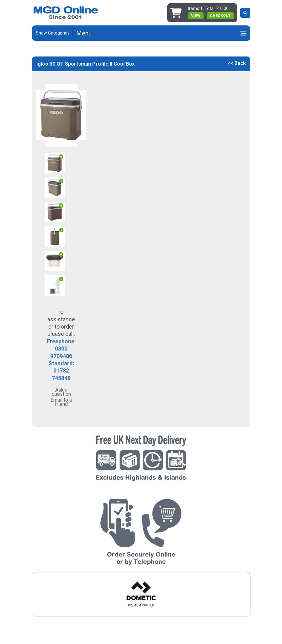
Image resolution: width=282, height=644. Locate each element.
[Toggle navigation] (161, 33)
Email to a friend (61, 402)
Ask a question (61, 392)
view (196, 16)
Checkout (220, 16)
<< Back (237, 63)
